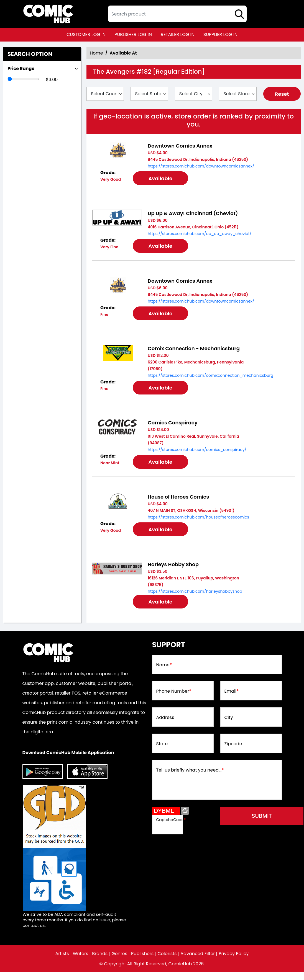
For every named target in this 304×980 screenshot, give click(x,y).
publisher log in (133, 34)
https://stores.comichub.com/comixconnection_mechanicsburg (210, 375)
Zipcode (233, 744)
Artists (62, 954)
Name (164, 665)
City (229, 718)
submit (262, 816)
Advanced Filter (198, 954)
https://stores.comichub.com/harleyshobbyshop (195, 591)
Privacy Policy (234, 954)
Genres (119, 954)
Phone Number (174, 691)
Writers (81, 954)
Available (160, 178)
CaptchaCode (171, 820)
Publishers (142, 954)
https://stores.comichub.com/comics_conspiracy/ (197, 450)
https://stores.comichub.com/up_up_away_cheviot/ (200, 234)
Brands (100, 954)
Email (232, 691)
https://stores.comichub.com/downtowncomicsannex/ (201, 166)
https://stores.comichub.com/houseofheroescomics (198, 517)
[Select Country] (105, 94)
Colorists (167, 954)
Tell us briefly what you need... (190, 770)
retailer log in (178, 34)
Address (165, 718)
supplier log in (220, 34)
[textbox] (177, 14)
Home (96, 53)
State (162, 744)
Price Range (21, 69)
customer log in (86, 34)
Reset (282, 94)
